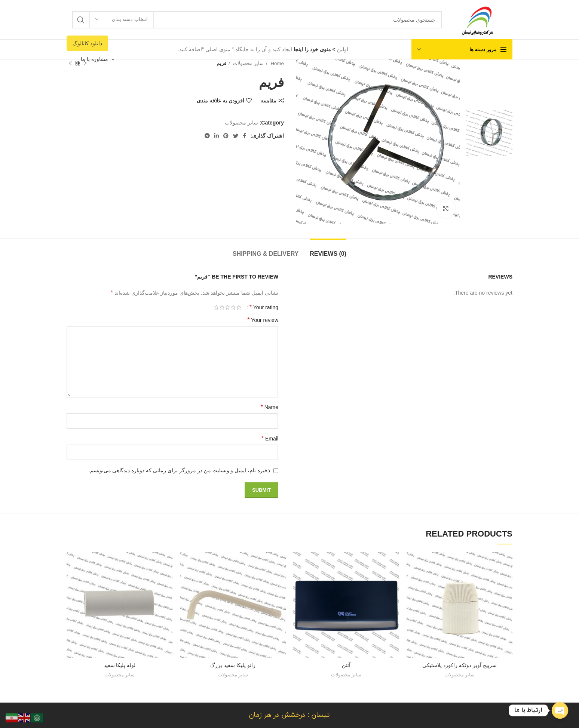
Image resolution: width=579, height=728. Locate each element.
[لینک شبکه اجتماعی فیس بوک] (244, 136)
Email (270, 438)
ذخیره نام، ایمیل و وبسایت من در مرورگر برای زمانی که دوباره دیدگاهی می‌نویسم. (179, 470)
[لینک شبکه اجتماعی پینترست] (226, 136)
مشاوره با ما (94, 59)
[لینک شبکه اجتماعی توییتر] (236, 136)
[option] (489, 82)
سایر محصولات (248, 63)
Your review (263, 320)
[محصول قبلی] (85, 64)
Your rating (264, 307)
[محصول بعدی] (70, 64)
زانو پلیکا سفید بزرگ (233, 665)
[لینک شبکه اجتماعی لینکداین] (217, 136)
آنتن (346, 665)
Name (269, 407)
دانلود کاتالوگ (87, 43)
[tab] (328, 250)
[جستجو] (257, 20)
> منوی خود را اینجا (314, 49)
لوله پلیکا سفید (120, 665)
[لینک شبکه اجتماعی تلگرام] (207, 136)
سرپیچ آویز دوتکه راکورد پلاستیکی (459, 665)
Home (277, 63)
